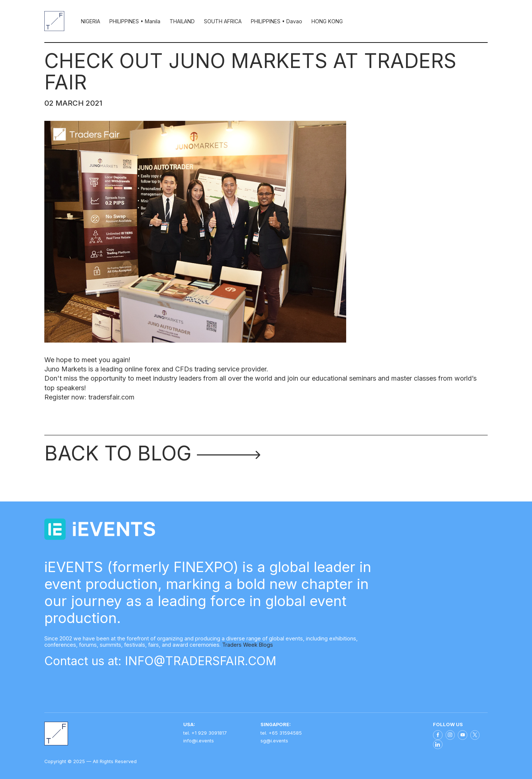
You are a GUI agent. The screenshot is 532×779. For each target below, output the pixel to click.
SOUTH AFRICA (223, 21)
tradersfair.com (111, 397)
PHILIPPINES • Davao (277, 21)
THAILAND (182, 21)
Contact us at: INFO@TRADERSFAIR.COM (160, 661)
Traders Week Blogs (248, 645)
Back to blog (152, 453)
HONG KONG (327, 21)
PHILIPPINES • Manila (135, 21)
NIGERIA (91, 21)
